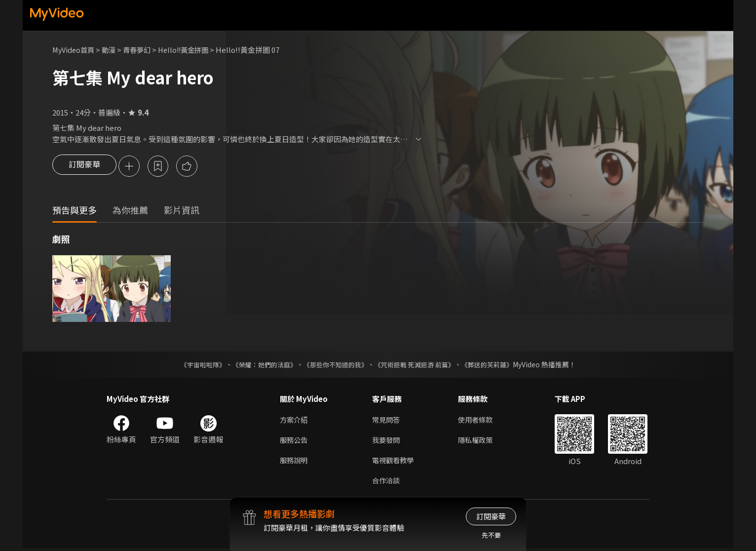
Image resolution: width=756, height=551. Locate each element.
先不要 (491, 535)
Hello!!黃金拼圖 (191, 50)
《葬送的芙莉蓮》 (496, 365)
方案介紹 (295, 420)
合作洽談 (387, 483)
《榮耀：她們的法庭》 (259, 365)
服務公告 (295, 441)
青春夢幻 (142, 50)
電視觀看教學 (394, 462)
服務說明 (295, 462)
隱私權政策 (479, 441)
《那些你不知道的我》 (335, 365)
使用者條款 (479, 420)
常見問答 (387, 420)
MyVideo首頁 (75, 50)
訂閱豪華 (84, 167)
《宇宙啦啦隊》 (193, 365)
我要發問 (387, 441)
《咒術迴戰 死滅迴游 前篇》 (419, 365)
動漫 (112, 50)
